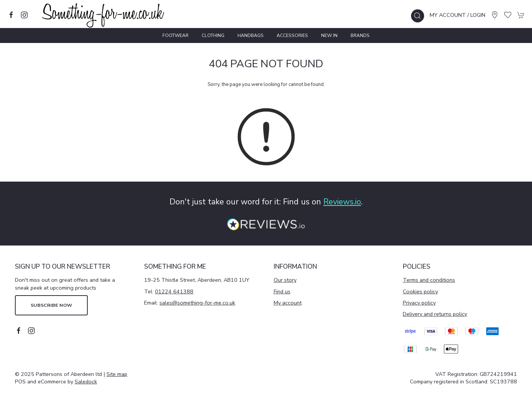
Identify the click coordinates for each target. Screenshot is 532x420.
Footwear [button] (175, 35)
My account (288, 303)
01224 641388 (174, 291)
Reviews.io (342, 202)
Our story (285, 280)
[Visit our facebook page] (11, 15)
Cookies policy (420, 291)
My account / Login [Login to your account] (458, 15)
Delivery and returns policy (435, 314)
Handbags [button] (251, 35)
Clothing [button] (213, 35)
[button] (418, 16)
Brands (360, 35)
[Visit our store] (495, 15)
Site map (117, 374)
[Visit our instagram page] (24, 15)
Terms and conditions (429, 280)
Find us (282, 291)
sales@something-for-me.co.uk (197, 303)
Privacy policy (419, 303)
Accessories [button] (292, 35)
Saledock (86, 382)
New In (329, 35)
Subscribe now (51, 305)
